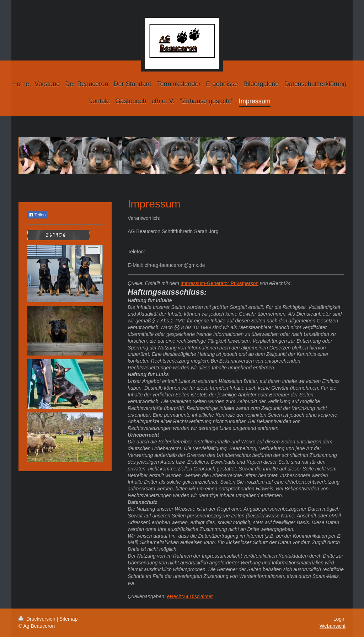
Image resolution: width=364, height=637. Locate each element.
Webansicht (333, 626)
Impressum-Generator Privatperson (220, 283)
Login (339, 619)
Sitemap (68, 619)
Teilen (37, 215)
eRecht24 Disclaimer (190, 596)
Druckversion (38, 619)
